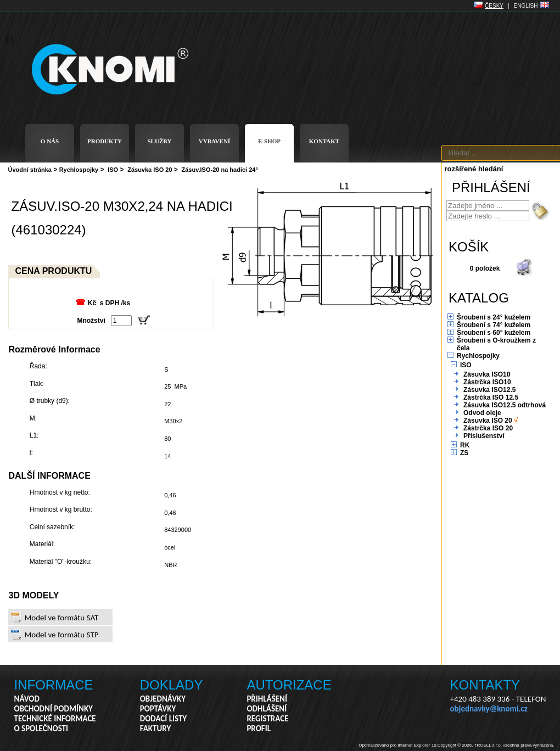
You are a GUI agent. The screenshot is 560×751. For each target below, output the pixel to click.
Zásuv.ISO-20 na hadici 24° (220, 170)
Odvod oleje (482, 413)
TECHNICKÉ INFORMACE (55, 719)
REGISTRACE (267, 719)
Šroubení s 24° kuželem (494, 317)
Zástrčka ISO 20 (488, 428)
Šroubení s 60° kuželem (494, 333)
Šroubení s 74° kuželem (494, 325)
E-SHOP (269, 141)
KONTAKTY (485, 685)
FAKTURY (156, 728)
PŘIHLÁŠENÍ (267, 699)
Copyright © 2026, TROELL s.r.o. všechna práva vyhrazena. (496, 745)
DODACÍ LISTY (163, 719)
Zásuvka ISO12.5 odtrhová (505, 405)
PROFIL (259, 728)
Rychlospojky (79, 170)
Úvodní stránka (30, 170)
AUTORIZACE (289, 685)
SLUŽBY (159, 141)
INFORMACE (54, 685)
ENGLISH (526, 6)
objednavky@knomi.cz (489, 709)
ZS (464, 453)
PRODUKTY (105, 141)
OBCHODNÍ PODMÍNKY (54, 709)
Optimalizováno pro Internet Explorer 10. (398, 745)
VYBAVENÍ (214, 141)
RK (465, 445)
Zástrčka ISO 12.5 (491, 397)
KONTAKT (324, 141)
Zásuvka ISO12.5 (489, 390)
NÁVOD (27, 699)
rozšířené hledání (474, 169)
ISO (113, 170)
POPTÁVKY (158, 709)
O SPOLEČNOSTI (41, 728)
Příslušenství (484, 436)
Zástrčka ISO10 (487, 382)
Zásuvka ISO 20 (150, 170)
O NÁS (50, 141)
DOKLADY (172, 685)
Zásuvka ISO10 (487, 374)
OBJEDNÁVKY (163, 699)
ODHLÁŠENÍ (267, 709)
